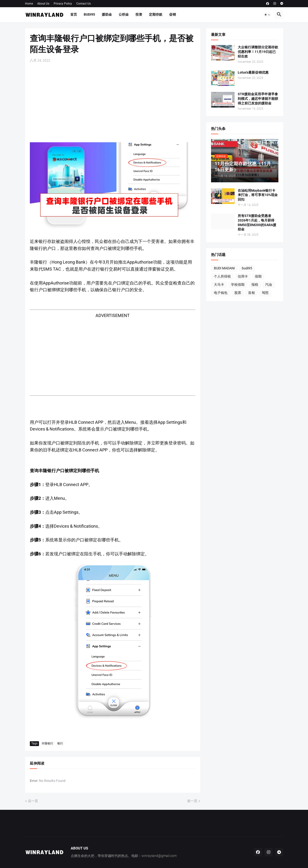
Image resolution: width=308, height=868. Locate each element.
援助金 (107, 14)
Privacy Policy (63, 4)
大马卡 (219, 285)
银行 (60, 743)
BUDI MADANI (224, 268)
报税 (255, 285)
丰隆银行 (47, 743)
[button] (267, 15)
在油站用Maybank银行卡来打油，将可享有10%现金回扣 (258, 195)
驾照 (265, 293)
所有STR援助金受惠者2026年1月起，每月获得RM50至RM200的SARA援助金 (257, 223)
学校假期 (238, 285)
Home (29, 4)
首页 (74, 14)
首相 (251, 293)
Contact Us (83, 4)
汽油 (269, 285)
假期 (258, 276)
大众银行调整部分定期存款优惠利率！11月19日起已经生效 (258, 52)
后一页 (33, 801)
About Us (43, 4)
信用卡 (243, 276)
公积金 (124, 14)
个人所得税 (222, 276)
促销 (173, 14)
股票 (238, 293)
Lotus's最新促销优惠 (253, 72)
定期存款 (156, 14)
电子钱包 (221, 293)
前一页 (192, 801)
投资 (139, 14)
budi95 (247, 268)
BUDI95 (89, 14)
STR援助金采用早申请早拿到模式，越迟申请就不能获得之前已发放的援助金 (258, 99)
